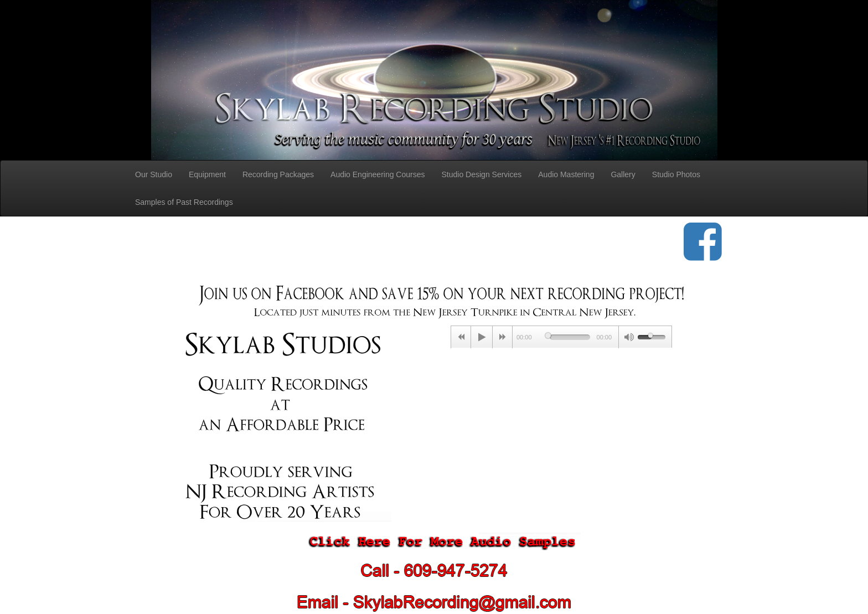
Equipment (207, 174)
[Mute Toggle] (628, 337)
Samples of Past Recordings (184, 202)
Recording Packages (278, 174)
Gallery (623, 174)
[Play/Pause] (482, 337)
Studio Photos (676, 174)
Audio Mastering (566, 174)
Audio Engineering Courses (378, 174)
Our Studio (154, 174)
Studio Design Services (482, 174)
